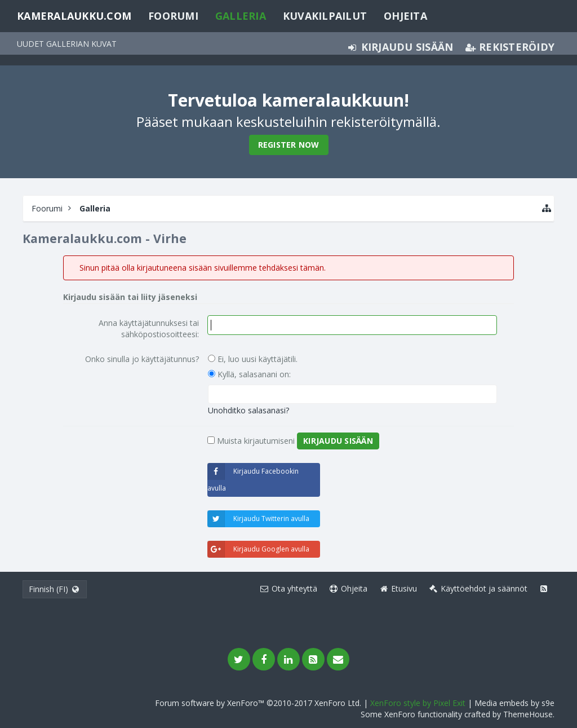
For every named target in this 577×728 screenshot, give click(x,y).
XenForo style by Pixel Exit (418, 703)
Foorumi (173, 16)
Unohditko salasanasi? (248, 410)
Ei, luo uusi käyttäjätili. (253, 359)
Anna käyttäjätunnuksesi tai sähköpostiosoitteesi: (149, 328)
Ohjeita (405, 16)
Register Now (289, 145)
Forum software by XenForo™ (258, 703)
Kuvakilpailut (325, 16)
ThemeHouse (528, 714)
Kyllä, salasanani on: (249, 374)
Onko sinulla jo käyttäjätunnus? (142, 359)
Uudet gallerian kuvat (67, 44)
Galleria (241, 16)
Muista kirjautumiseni (251, 441)
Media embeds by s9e (514, 703)
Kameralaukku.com (74, 16)
